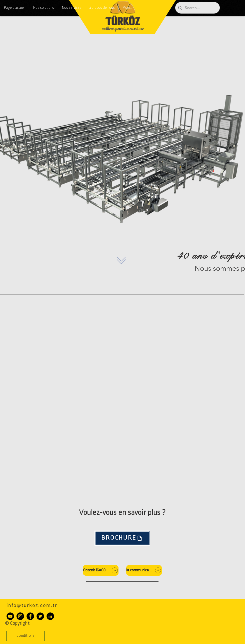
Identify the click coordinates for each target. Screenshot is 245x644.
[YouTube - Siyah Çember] (10, 616)
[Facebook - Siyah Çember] (30, 616)
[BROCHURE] (122, 538)
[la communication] (144, 570)
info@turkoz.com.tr (32, 605)
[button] (26, 636)
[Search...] (197, 8)
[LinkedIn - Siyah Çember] (50, 616)
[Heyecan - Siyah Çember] (40, 616)
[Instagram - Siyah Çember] (20, 616)
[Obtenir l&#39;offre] (101, 570)
